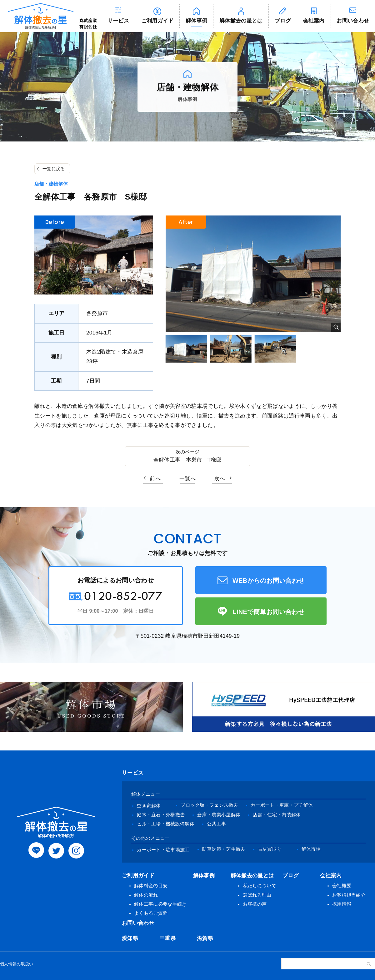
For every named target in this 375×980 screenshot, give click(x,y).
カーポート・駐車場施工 (163, 850)
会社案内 (314, 21)
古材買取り (270, 849)
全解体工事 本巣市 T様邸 (188, 460)
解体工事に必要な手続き (160, 904)
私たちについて (260, 886)
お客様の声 (255, 904)
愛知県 (130, 938)
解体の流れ (146, 895)
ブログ (283, 21)
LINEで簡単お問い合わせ (268, 612)
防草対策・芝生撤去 (224, 849)
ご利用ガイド (157, 21)
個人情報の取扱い (17, 964)
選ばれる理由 (257, 895)
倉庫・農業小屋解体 (219, 815)
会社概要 (342, 886)
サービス (118, 21)
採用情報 (342, 904)
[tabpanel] (253, 274)
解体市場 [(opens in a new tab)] (311, 849)
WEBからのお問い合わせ (269, 581)
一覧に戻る (54, 169)
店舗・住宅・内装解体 (277, 815)
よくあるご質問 (151, 913)
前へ (155, 479)
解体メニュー (146, 794)
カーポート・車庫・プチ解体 (282, 805)
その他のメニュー (150, 838)
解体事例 (196, 21)
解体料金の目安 (151, 886)
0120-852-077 (123, 596)
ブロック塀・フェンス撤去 (209, 805)
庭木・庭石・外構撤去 (161, 815)
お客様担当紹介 (349, 895)
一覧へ (187, 479)
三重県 (167, 938)
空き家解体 (149, 806)
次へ (220, 479)
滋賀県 (205, 938)
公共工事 (216, 824)
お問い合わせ (138, 923)
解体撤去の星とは (241, 21)
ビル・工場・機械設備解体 (166, 824)
